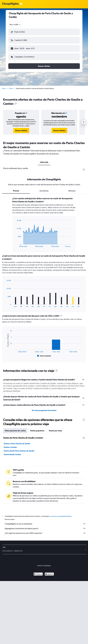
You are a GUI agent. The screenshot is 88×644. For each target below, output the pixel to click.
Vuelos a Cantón (10, 447)
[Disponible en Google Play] (38, 574)
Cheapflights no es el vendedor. (45, 524)
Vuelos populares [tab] (37, 431)
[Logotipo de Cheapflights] (10, 4)
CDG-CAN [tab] (44, 162)
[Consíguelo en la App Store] (49, 574)
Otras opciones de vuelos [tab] (15, 431)
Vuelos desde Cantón (12, 454)
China (11, 88)
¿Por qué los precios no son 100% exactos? (45, 533)
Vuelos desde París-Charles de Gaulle (19, 451)
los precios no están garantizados (61, 516)
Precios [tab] (16, 191)
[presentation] (16, 103)
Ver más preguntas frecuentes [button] (44, 410)
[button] (44, 32)
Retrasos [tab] (72, 191)
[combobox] (15, 24)
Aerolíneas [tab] (44, 191)
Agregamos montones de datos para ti (45, 528)
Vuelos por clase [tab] (55, 431)
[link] (21, 130)
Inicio (4, 88)
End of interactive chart (15, 245)
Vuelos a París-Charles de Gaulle (17, 444)
